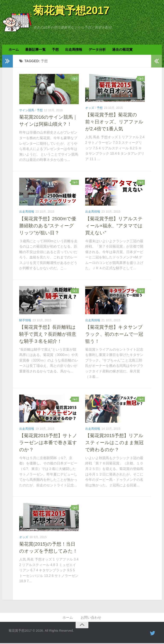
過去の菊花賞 (120, 50)
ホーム (13, 50)
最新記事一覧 (35, 50)
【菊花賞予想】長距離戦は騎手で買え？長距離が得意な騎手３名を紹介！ (48, 335)
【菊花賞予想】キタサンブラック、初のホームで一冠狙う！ (114, 335)
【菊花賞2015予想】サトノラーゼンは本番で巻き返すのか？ (48, 443)
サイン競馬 (27, 111)
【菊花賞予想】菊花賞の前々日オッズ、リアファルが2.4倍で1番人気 (114, 122)
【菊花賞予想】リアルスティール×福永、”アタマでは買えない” (114, 226)
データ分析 (95, 50)
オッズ (90, 108)
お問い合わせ (91, 618)
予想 (54, 50)
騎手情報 (25, 321)
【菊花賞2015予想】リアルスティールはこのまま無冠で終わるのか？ (114, 443)
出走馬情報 (72, 50)
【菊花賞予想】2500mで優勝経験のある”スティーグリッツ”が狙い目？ (48, 226)
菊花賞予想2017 (71, 11)
